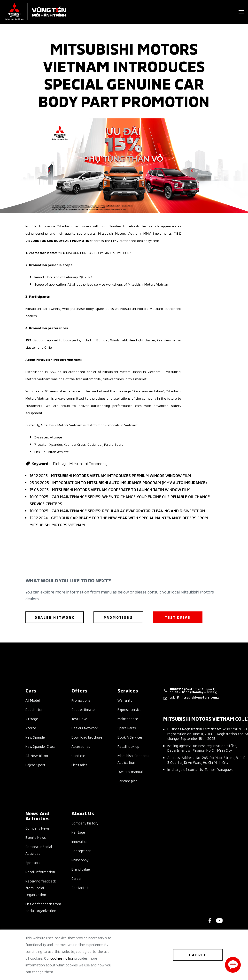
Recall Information (40, 872)
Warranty (125, 700)
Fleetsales (79, 765)
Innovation (80, 841)
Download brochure (87, 737)
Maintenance (128, 719)
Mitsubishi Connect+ (88, 463)
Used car (78, 755)
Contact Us (80, 887)
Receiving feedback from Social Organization (41, 888)
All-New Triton (37, 755)
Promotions (81, 700)
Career (77, 878)
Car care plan (128, 781)
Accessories (81, 746)
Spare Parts (127, 728)
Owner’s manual (130, 771)
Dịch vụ (59, 463)
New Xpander (36, 737)
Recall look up (128, 746)
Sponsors (33, 862)
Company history (85, 823)
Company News (38, 828)
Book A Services (130, 737)
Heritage (78, 832)
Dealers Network (85, 728)
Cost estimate (83, 709)
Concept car (81, 851)
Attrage (32, 719)
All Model (33, 700)
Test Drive (79, 719)
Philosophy (80, 860)
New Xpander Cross (40, 746)
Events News (36, 837)
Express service (129, 709)
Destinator (34, 709)
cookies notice (62, 958)
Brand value (81, 869)
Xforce (31, 728)
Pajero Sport (35, 765)
